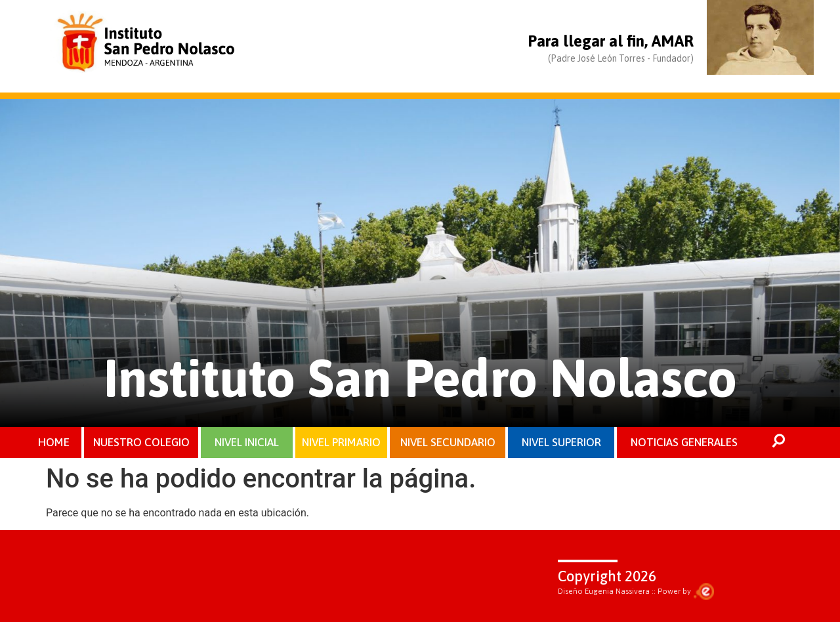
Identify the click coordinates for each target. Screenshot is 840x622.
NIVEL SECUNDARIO (448, 442)
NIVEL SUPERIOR (561, 442)
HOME (54, 442)
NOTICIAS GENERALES (684, 442)
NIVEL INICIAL (247, 442)
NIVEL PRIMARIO (341, 442)
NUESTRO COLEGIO (141, 442)
